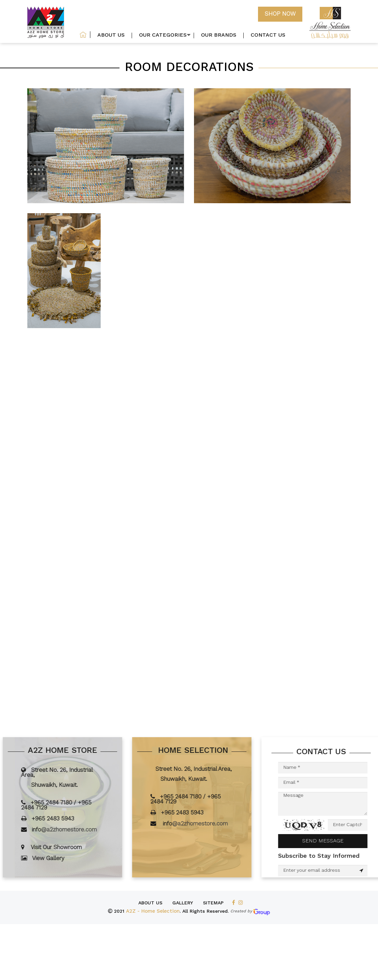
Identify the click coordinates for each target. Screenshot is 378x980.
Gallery (183, 903)
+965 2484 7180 (64, 803)
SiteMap (213, 903)
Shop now (280, 14)
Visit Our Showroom (69, 848)
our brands (219, 35)
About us (150, 903)
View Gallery (61, 859)
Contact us (268, 35)
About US (111, 35)
